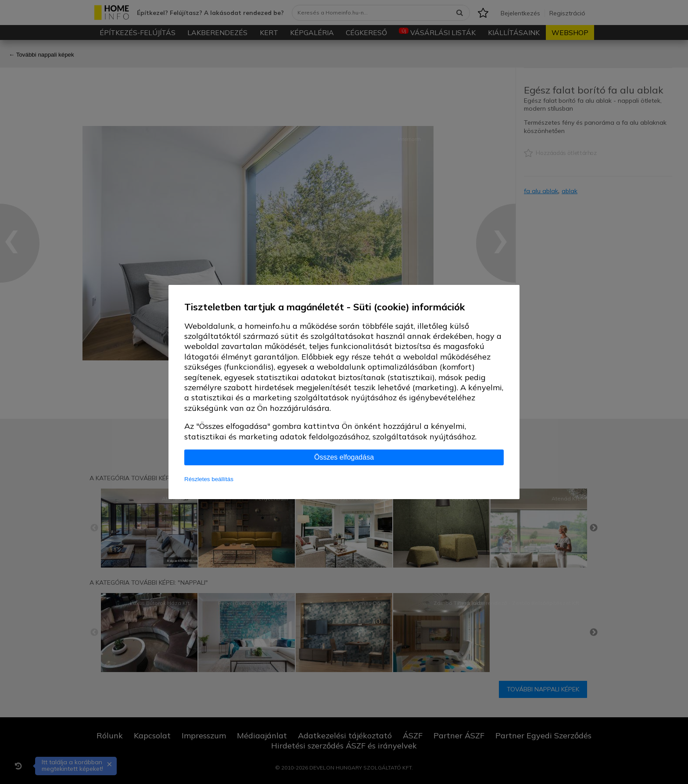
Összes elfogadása (344, 457)
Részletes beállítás (209, 479)
